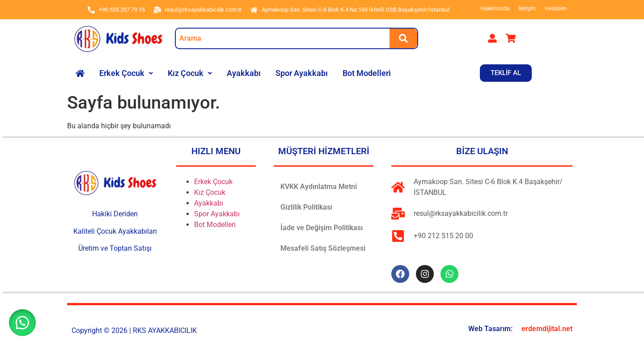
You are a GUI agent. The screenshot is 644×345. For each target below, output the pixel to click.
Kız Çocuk (190, 73)
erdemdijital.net (547, 329)
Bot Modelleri (367, 73)
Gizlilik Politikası (306, 207)
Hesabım (556, 8)
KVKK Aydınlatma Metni (319, 187)
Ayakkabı (244, 73)
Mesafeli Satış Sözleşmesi (323, 248)
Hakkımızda (495, 8)
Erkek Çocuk (126, 73)
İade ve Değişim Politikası (322, 228)
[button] (126, 73)
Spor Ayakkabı (302, 73)
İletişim (527, 8)
